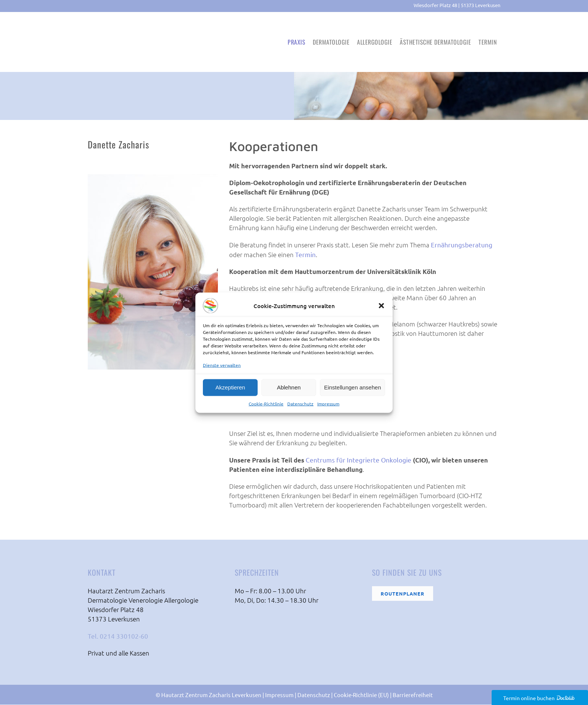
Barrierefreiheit (413, 695)
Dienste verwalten (222, 365)
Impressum (328, 403)
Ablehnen (289, 387)
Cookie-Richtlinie (266, 403)
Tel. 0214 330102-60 (118, 636)
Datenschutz (300, 403)
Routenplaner (403, 594)
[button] (381, 305)
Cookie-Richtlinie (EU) (361, 695)
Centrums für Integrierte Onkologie (358, 460)
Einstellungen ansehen (352, 387)
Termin (305, 255)
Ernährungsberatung (462, 245)
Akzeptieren (230, 387)
